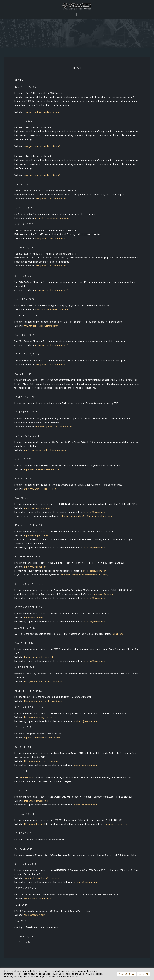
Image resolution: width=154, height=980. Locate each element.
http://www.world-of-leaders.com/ (41, 489)
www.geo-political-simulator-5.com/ (42, 112)
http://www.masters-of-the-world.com (43, 682)
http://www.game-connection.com (41, 761)
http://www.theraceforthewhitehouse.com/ (45, 450)
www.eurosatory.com (35, 915)
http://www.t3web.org (102, 594)
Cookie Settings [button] (127, 974)
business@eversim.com (95, 512)
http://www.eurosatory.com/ (38, 508)
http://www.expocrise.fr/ (36, 535)
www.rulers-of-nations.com (38, 899)
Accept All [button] (144, 974)
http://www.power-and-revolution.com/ (54, 427)
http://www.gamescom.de (37, 801)
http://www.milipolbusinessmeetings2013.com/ (85, 575)
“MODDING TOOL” (27, 777)
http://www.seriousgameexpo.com (41, 717)
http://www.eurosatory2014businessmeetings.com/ (87, 516)
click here (118, 634)
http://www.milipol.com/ (36, 567)
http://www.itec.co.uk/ (35, 824)
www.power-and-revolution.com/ (51, 199)
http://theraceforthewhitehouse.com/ (42, 738)
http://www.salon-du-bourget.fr (38, 657)
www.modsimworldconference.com (42, 878)
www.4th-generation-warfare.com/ (52, 218)
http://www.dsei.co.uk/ (34, 617)
